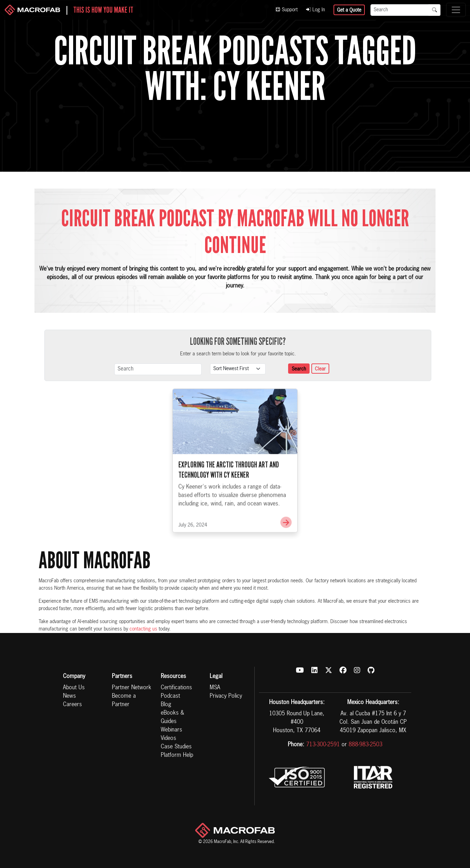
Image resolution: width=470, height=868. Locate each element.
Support (287, 10)
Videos (169, 739)
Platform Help (177, 755)
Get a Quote (349, 10)
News (69, 696)
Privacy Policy (226, 696)
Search (299, 369)
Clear (320, 369)
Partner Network (132, 688)
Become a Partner (124, 701)
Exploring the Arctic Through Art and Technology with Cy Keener (229, 489)
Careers (72, 705)
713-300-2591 (323, 745)
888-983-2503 (366, 745)
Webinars (172, 730)
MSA (215, 688)
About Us (74, 688)
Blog (166, 705)
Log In (316, 10)
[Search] (400, 10)
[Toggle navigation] (456, 10)
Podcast (170, 696)
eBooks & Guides (172, 717)
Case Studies (176, 747)
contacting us (143, 629)
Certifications (176, 688)
